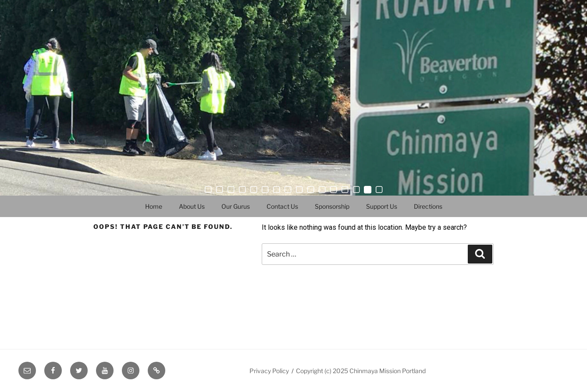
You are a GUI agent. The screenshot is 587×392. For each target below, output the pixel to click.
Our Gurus (236, 206)
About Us (192, 206)
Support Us (382, 206)
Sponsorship (332, 206)
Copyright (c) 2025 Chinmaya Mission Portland (361, 371)
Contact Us (282, 206)
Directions (428, 206)
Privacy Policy (269, 371)
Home (154, 206)
